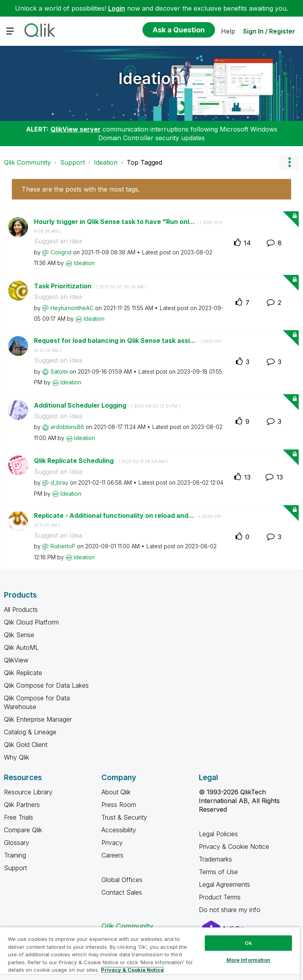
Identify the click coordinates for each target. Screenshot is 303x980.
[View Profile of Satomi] (59, 371)
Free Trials (19, 817)
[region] (150, 953)
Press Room (119, 805)
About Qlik (116, 792)
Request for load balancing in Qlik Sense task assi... (128, 345)
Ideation (150, 78)
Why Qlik (17, 757)
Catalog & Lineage (30, 732)
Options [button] (289, 162)
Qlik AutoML (21, 647)
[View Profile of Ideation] (84, 263)
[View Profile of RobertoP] (63, 546)
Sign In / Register (269, 31)
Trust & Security (124, 817)
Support (72, 162)
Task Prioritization (90, 286)
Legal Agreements (224, 884)
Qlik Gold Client (26, 745)
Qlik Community (27, 162)
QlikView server (76, 129)
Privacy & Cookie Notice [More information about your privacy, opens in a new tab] (132, 970)
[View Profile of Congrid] (61, 252)
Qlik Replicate (23, 673)
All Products (21, 609)
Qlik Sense (19, 635)
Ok (248, 943)
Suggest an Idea (58, 241)
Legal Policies (218, 834)
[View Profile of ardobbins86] (67, 427)
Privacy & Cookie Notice (234, 846)
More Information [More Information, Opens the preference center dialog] (249, 960)
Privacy (112, 843)
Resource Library (28, 792)
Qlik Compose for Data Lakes (46, 685)
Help (228, 31)
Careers (112, 855)
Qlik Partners (22, 805)
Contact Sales (122, 892)
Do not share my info (231, 910)
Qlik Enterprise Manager (38, 719)
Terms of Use (218, 872)
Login (117, 8)
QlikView (16, 660)
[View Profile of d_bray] (59, 482)
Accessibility (119, 830)
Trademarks (215, 859)
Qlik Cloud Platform (31, 622)
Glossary (17, 843)
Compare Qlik (23, 830)
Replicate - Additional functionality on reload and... (128, 520)
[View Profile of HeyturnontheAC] (72, 308)
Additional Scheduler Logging (107, 405)
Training (15, 855)
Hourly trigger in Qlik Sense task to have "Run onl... (128, 226)
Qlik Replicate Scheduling (101, 461)
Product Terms (220, 897)
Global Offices (122, 880)
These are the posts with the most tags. (81, 189)
